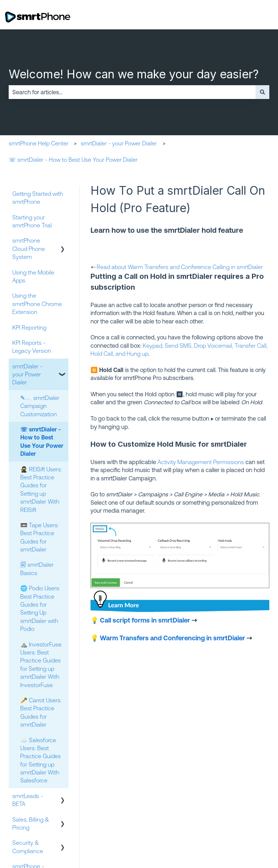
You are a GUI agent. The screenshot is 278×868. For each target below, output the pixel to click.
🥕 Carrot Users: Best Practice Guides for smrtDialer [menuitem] (41, 712)
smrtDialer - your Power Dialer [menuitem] (27, 374)
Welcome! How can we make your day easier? (134, 74)
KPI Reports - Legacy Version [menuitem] (32, 347)
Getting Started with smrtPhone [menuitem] (38, 198)
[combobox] (132, 92)
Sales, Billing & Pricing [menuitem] (31, 823)
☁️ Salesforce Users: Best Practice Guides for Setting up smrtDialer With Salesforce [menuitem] (41, 760)
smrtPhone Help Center (39, 143)
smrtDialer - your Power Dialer (119, 143)
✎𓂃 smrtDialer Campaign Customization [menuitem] (40, 406)
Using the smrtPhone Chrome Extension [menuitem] (37, 304)
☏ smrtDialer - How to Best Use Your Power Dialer (73, 160)
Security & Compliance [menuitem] (28, 847)
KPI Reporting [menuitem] (29, 327)
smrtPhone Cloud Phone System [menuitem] (29, 249)
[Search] (262, 92)
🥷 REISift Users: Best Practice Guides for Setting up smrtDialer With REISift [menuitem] (41, 489)
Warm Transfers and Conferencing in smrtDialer (172, 638)
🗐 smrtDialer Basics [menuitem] (37, 569)
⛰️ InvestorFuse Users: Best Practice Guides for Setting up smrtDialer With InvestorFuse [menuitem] (41, 665)
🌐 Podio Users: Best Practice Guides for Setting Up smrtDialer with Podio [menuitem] (40, 608)
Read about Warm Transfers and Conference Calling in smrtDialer (180, 267)
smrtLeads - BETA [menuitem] (28, 800)
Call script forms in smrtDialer (145, 620)
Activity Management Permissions (201, 462)
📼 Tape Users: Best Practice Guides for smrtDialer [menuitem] (39, 537)
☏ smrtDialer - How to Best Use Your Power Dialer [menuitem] (42, 441)
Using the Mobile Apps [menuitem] (33, 276)
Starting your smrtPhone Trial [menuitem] (32, 221)
